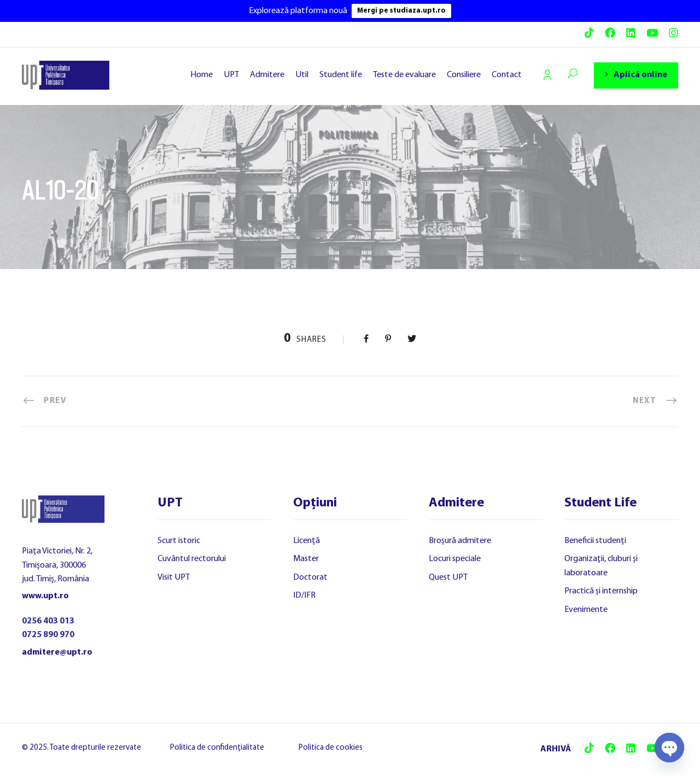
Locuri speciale (455, 559)
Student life (341, 75)
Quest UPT (448, 577)
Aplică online (636, 74)
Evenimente (586, 610)
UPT (231, 75)
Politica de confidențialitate (217, 748)
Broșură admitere (460, 541)
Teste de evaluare (404, 75)
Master (306, 559)
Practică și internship (601, 591)
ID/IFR (304, 596)
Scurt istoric (179, 541)
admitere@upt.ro (57, 652)
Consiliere (464, 75)
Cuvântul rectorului (192, 559)
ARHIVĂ (556, 749)
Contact (507, 75)
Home (202, 75)
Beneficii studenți (595, 541)
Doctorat (310, 577)
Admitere (267, 75)
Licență (307, 541)
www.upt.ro (45, 596)
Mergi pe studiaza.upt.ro (401, 11)
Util (302, 75)
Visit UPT (174, 577)
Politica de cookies (331, 748)
